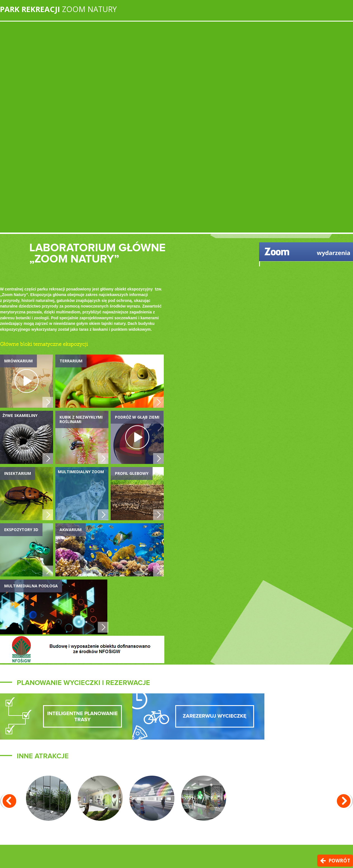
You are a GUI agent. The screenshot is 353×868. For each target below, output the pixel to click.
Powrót (339, 861)
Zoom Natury (58, 9)
